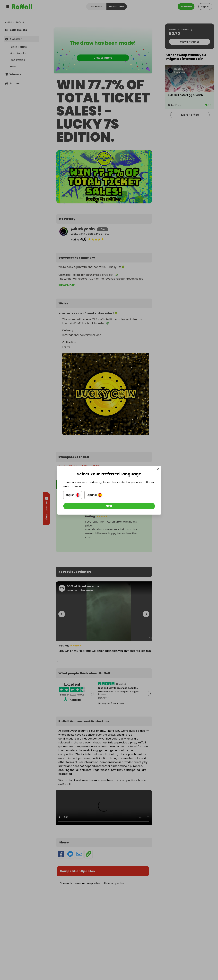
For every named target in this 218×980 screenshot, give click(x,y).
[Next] (109, 506)
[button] (73, 495)
